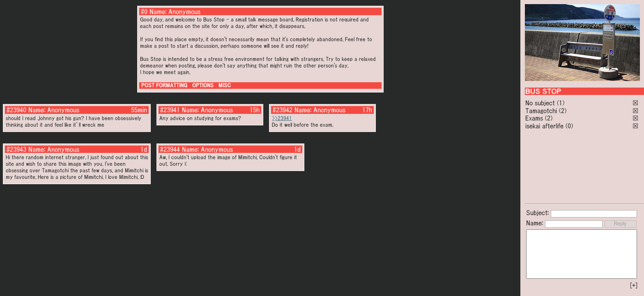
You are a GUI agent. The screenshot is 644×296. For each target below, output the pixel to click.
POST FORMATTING (164, 85)
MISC (225, 85)
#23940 (16, 110)
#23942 (283, 110)
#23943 (16, 149)
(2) (563, 111)
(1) (561, 103)
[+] (634, 285)
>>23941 (282, 118)
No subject (541, 103)
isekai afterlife (544, 126)
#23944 (170, 149)
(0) (569, 126)
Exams (534, 118)
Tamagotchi (541, 111)
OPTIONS (203, 85)
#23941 (170, 110)
